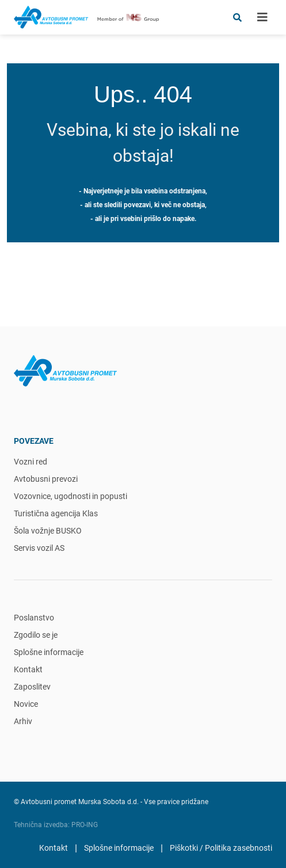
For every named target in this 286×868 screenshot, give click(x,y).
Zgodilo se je (36, 635)
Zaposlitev (32, 687)
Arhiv (23, 721)
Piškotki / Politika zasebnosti (221, 848)
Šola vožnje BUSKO (48, 531)
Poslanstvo (34, 618)
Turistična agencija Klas (56, 513)
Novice (26, 704)
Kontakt (28, 669)
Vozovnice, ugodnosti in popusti (70, 496)
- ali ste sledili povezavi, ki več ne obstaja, (143, 205)
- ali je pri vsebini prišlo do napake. (143, 219)
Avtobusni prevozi (46, 479)
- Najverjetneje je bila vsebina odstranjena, (143, 191)
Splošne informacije (49, 652)
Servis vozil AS (39, 548)
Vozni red (30, 462)
